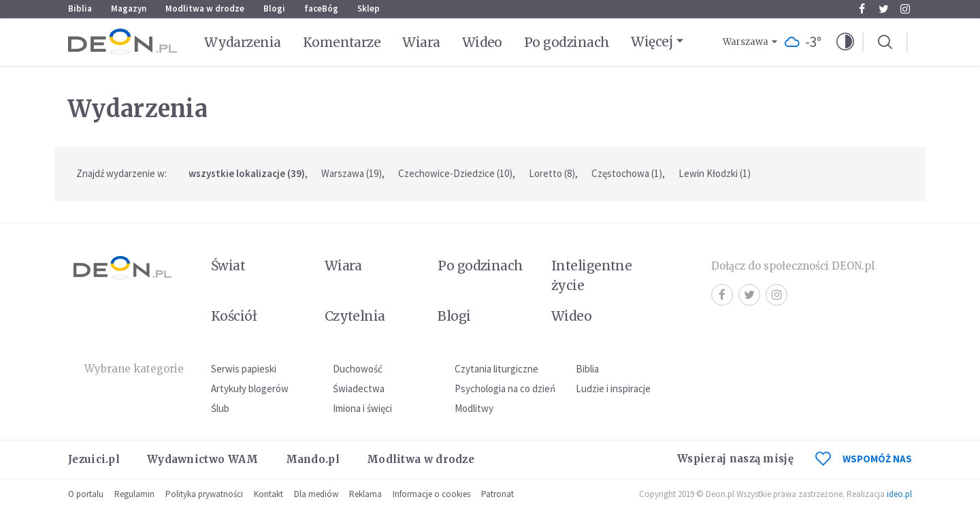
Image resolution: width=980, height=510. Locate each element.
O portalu (86, 494)
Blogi (274, 9)
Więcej (652, 42)
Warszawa (746, 42)
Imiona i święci (362, 408)
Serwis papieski (244, 369)
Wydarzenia (243, 42)
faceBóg (321, 9)
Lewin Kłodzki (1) (715, 173)
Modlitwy (474, 408)
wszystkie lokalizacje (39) (247, 173)
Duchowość (358, 369)
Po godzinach (567, 42)
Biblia (80, 9)
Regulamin (134, 494)
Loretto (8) (552, 173)
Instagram (905, 9)
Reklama (365, 494)
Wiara (421, 42)
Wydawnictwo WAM (203, 459)
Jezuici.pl (94, 459)
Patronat (497, 494)
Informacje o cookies (431, 494)
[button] (845, 42)
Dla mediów (316, 494)
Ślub (220, 408)
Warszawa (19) (352, 173)
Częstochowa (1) (627, 173)
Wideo (482, 42)
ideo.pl (899, 494)
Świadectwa (359, 388)
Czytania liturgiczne (496, 369)
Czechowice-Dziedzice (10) (455, 173)
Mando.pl (313, 459)
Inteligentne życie (592, 275)
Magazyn (129, 9)
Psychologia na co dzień (505, 388)
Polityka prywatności (204, 494)
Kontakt (268, 494)
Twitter (884, 9)
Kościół (234, 316)
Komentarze (342, 42)
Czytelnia (355, 316)
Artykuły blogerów (250, 388)
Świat (228, 266)
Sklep (369, 9)
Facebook (862, 9)
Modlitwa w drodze (205, 9)
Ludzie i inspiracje (613, 388)
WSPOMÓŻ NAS (864, 459)
